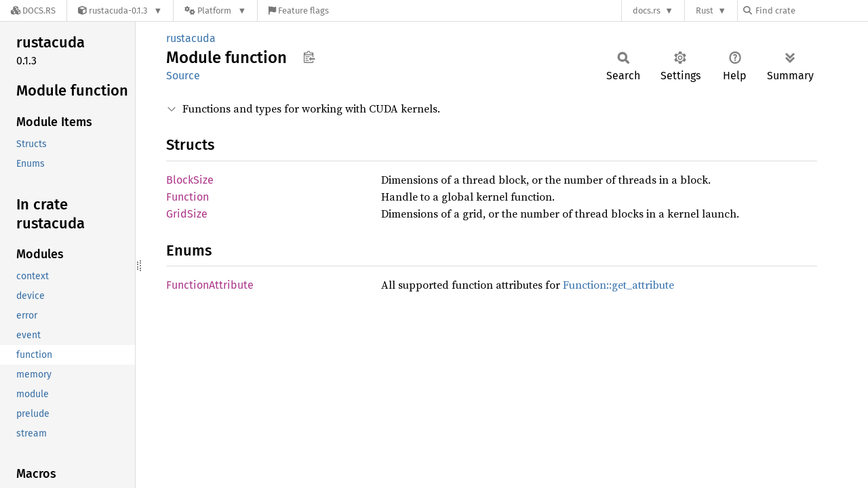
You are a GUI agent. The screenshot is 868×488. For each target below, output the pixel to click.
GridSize (187, 214)
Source (183, 76)
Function (188, 197)
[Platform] (215, 11)
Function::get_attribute (618, 285)
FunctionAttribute (210, 285)
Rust (705, 11)
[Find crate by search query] (811, 11)
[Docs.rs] (33, 11)
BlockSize (190, 180)
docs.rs (647, 11)
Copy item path (309, 57)
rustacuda (191, 38)
